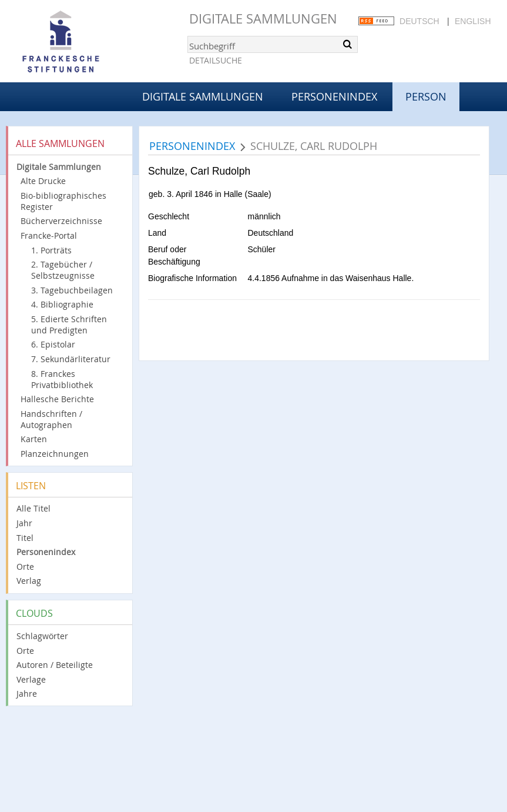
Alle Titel (33, 508)
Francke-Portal (49, 235)
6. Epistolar (53, 344)
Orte (25, 567)
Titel (25, 538)
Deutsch (419, 21)
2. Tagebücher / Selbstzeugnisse (63, 270)
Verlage (31, 679)
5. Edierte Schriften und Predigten (69, 325)
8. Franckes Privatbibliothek (62, 379)
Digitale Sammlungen (263, 19)
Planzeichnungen (55, 454)
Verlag (29, 581)
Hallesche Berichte (57, 399)
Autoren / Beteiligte (55, 665)
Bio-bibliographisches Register (63, 201)
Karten (34, 439)
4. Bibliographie (62, 304)
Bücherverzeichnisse (61, 221)
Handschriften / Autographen (51, 419)
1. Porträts (51, 250)
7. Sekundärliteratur (71, 359)
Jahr (24, 523)
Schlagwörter (42, 636)
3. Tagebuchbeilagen (72, 290)
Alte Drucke (43, 181)
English (473, 21)
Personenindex (334, 96)
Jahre (27, 694)
